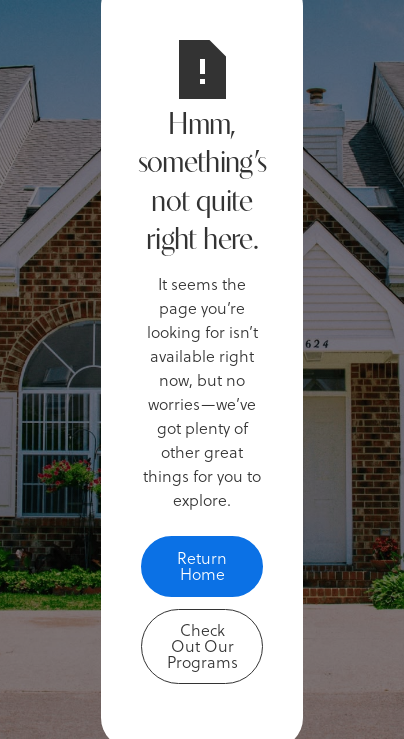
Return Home (202, 565)
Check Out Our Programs (202, 645)
